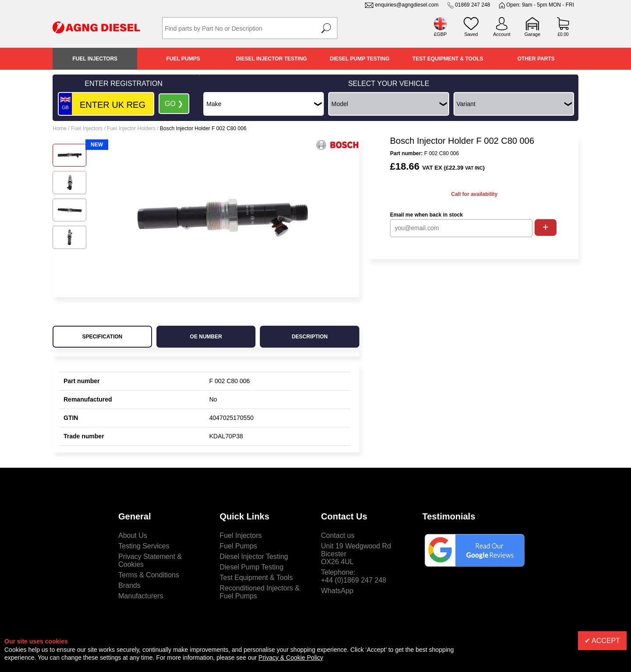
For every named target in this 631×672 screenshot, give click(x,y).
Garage (533, 34)
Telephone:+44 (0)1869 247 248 (354, 576)
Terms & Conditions (149, 575)
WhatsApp (337, 591)
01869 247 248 (472, 5)
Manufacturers (141, 596)
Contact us (338, 535)
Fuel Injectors (95, 59)
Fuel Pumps (183, 59)
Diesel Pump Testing (360, 59)
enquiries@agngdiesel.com (407, 5)
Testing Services (144, 546)
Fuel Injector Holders (131, 128)
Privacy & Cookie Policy (291, 658)
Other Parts (536, 59)
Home (60, 128)
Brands (129, 585)
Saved (471, 34)
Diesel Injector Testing (271, 59)
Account (502, 34)
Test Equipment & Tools (448, 59)
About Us (133, 535)
